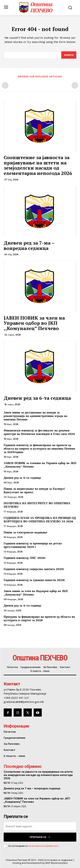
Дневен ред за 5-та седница (22, 478)
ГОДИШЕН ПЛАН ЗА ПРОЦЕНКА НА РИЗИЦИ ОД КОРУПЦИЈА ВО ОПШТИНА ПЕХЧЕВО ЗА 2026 (40, 520)
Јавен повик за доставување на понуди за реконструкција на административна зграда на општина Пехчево (35, 416)
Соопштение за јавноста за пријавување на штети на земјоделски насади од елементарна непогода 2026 (38, 165)
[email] (40, 826)
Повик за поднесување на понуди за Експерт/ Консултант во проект (34, 490)
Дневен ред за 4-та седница (22, 606)
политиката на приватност (44, 846)
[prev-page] (5, 85)
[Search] (69, 55)
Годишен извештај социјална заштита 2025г (34, 569)
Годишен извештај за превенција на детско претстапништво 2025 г (33, 545)
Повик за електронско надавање (25, 532)
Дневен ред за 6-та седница (37, 398)
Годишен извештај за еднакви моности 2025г (34, 580)
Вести (7, 783)
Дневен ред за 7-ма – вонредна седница (29, 245)
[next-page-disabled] (75, 85)
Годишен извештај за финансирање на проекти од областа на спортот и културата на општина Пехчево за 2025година (39, 449)
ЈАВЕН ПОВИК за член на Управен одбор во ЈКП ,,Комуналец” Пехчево (34, 323)
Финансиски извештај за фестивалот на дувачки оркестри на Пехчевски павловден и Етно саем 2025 (39, 432)
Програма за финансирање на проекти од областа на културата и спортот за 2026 (39, 618)
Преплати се (40, 837)
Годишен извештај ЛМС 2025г (25, 558)
